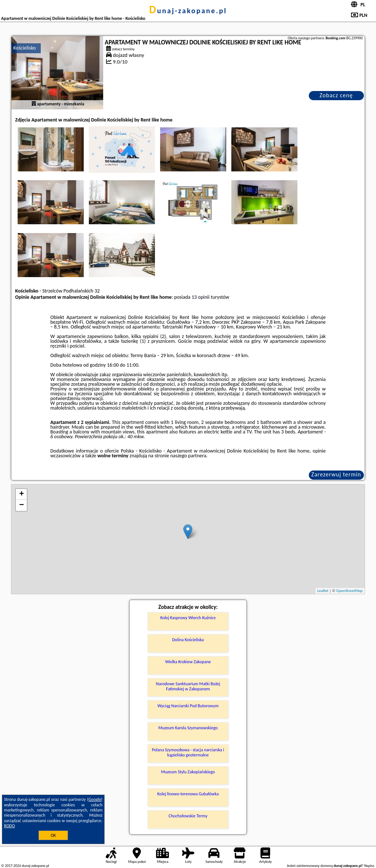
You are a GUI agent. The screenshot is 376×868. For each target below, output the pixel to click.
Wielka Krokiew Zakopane (188, 662)
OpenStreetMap (350, 591)
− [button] (21, 505)
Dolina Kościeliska (188, 640)
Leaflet (323, 591)
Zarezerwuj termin (336, 474)
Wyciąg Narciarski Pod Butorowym (188, 706)
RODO (10, 826)
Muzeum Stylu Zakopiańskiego (188, 772)
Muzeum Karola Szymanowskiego (188, 728)
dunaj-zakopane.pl (188, 11)
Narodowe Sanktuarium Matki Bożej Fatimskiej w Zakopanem (188, 686)
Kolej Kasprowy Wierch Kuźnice (188, 618)
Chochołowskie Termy (188, 816)
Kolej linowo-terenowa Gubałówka (188, 794)
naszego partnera (188, 456)
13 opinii (201, 297)
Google (95, 799)
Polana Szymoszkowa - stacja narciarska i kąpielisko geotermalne (188, 752)
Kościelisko (24, 48)
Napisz (369, 866)
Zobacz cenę (336, 95)
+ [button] (21, 494)
